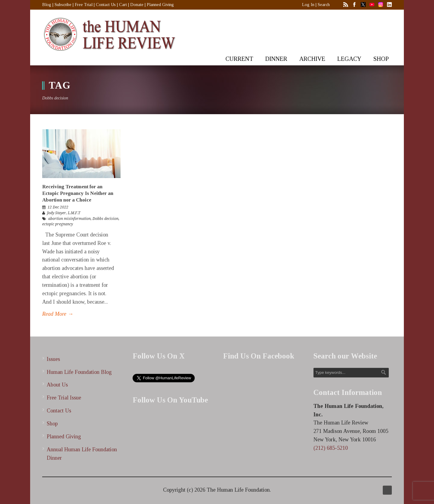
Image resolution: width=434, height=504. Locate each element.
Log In (308, 5)
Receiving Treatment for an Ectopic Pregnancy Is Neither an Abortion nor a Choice (78, 193)
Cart (123, 5)
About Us (57, 385)
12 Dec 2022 (58, 207)
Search (324, 5)
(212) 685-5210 (331, 448)
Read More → (58, 314)
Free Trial (84, 5)
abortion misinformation (69, 219)
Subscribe (63, 5)
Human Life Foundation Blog (79, 372)
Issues (53, 359)
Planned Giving (160, 5)
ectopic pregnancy (58, 224)
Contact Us (106, 5)
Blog (47, 5)
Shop (52, 424)
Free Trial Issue (64, 398)
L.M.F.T (74, 213)
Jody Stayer (57, 213)
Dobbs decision (105, 219)
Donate (137, 5)
